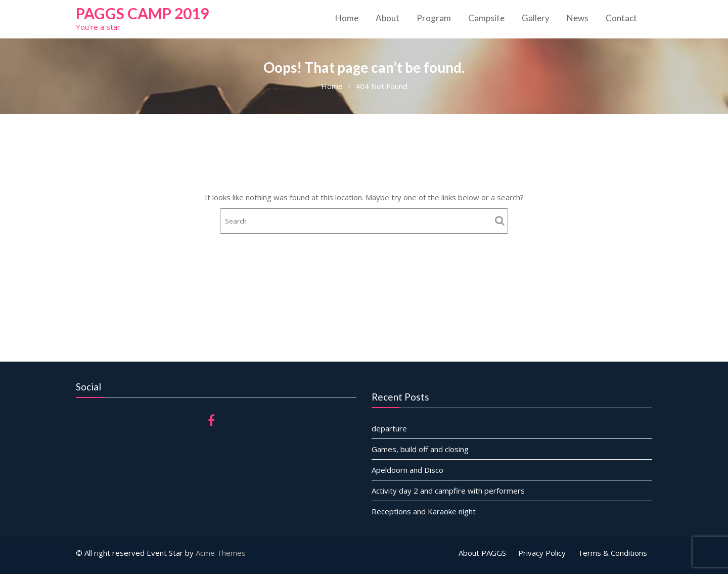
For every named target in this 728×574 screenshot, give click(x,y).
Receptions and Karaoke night (425, 511)
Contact (621, 18)
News (578, 18)
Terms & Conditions (612, 553)
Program (434, 18)
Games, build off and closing (421, 449)
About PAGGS (482, 553)
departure (391, 428)
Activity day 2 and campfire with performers (449, 490)
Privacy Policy (542, 553)
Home (347, 18)
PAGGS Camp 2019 (142, 13)
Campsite (486, 18)
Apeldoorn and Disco (409, 470)
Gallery (536, 18)
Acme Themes (221, 553)
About (388, 18)
